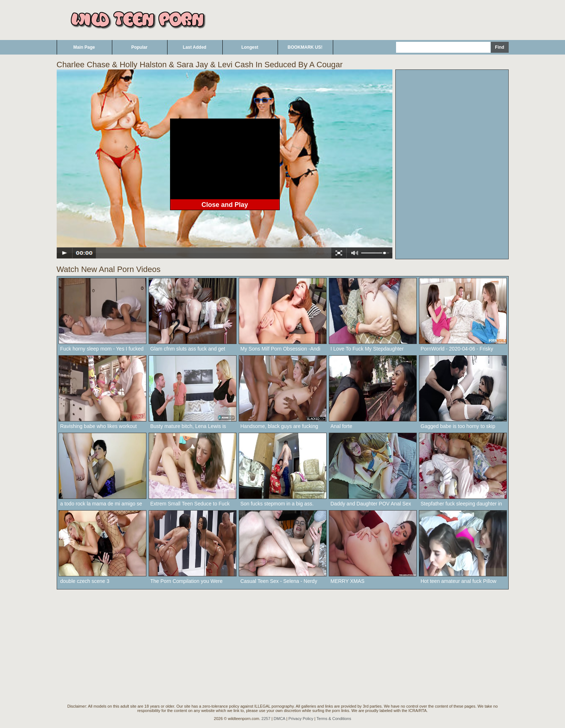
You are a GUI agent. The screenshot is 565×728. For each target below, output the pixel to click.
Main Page (84, 47)
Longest (250, 47)
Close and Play (225, 205)
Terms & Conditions (334, 719)
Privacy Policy (301, 719)
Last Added (195, 47)
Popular (139, 47)
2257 (266, 719)
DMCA (279, 719)
